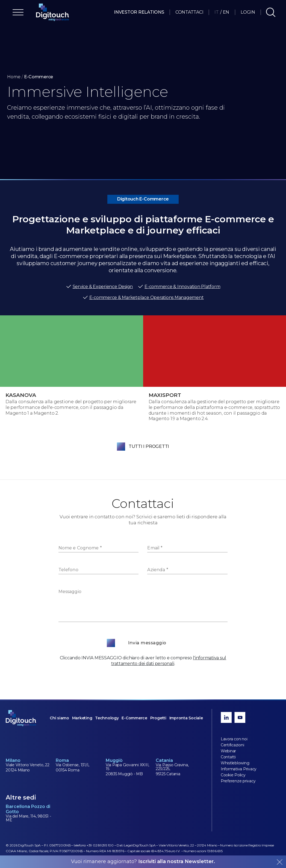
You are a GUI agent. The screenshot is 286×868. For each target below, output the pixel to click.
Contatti (228, 757)
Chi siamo (59, 718)
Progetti (158, 718)
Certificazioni (232, 745)
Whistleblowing (235, 763)
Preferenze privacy (238, 781)
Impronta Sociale (186, 718)
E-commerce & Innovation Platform (179, 287)
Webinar (228, 751)
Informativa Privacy (239, 769)
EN (226, 12)
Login (248, 12)
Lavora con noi (234, 739)
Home (14, 77)
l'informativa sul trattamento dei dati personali (169, 661)
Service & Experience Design (99, 287)
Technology (107, 718)
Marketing (82, 718)
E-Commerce (134, 718)
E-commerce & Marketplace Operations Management (143, 298)
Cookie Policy (233, 775)
